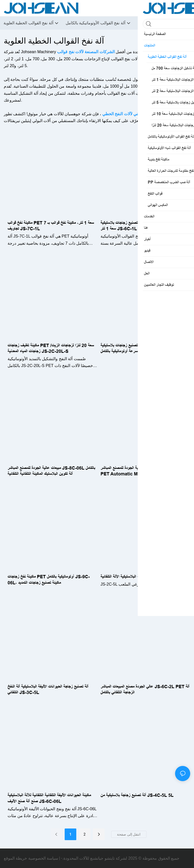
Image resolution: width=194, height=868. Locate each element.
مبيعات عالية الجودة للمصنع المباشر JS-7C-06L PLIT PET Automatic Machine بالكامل (144, 471)
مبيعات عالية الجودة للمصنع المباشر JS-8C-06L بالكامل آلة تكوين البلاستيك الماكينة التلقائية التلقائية (51, 471)
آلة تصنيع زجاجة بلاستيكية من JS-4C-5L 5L (137, 795)
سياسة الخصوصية (43, 858)
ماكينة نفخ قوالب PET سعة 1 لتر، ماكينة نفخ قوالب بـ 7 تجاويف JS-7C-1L (51, 226)
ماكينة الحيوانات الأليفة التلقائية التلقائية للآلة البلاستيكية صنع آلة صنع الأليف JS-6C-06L (49, 798)
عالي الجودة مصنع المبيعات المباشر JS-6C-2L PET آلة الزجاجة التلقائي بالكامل (145, 690)
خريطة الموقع (15, 858)
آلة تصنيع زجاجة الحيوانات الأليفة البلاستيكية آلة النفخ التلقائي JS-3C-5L (48, 690)
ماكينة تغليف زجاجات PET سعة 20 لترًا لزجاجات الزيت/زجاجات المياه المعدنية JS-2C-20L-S (51, 348)
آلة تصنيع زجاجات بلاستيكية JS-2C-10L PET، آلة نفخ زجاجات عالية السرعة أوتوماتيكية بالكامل (145, 348)
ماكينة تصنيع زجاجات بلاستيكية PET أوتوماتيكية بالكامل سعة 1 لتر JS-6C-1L (143, 226)
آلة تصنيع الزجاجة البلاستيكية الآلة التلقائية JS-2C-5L (143, 577)
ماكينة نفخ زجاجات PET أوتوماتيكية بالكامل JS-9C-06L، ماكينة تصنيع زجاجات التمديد (49, 580)
